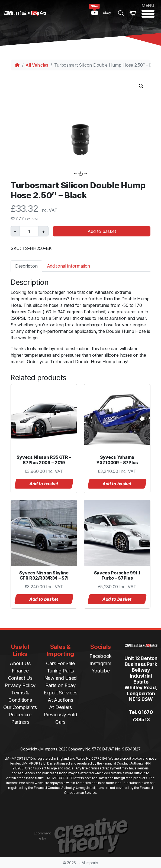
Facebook (101, 656)
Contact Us (20, 678)
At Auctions (60, 700)
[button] (141, 86)
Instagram (101, 663)
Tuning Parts (60, 671)
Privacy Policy (20, 685)
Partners (20, 722)
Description (26, 266)
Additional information (68, 266)
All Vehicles (37, 65)
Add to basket (102, 231)
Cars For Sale (60, 663)
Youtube (101, 671)
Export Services (61, 693)
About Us (20, 663)
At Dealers (60, 707)
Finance (20, 671)
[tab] (26, 266)
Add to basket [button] (44, 484)
